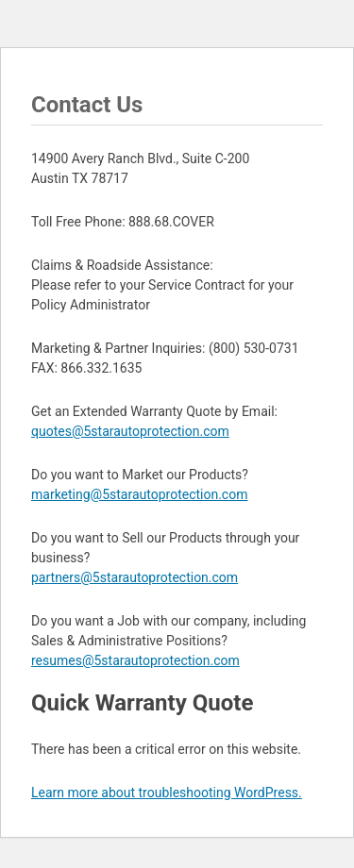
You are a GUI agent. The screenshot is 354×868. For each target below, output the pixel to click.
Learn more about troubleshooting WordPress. (167, 793)
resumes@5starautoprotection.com (135, 660)
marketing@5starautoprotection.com (139, 494)
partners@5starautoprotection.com (135, 577)
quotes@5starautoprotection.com (130, 431)
